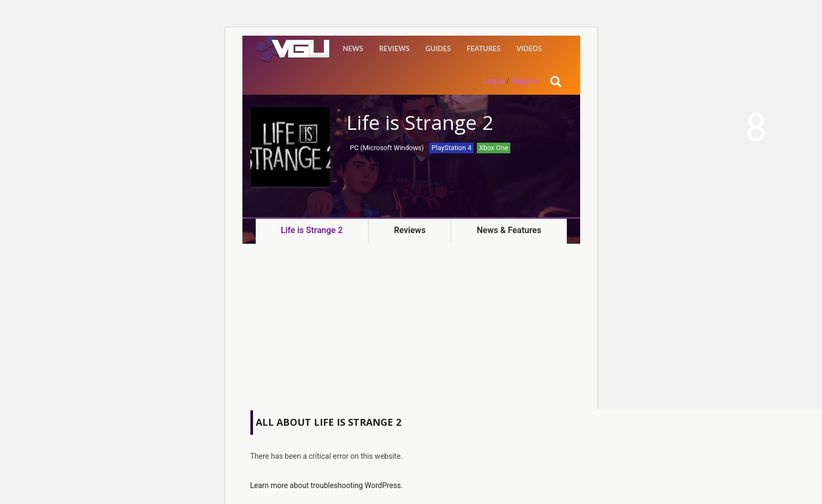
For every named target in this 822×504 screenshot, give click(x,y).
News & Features (509, 230)
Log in (494, 81)
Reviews (394, 48)
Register (526, 81)
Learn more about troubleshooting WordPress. (327, 485)
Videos (529, 48)
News (353, 48)
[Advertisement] (411, 329)
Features (483, 48)
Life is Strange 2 (312, 230)
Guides (438, 48)
